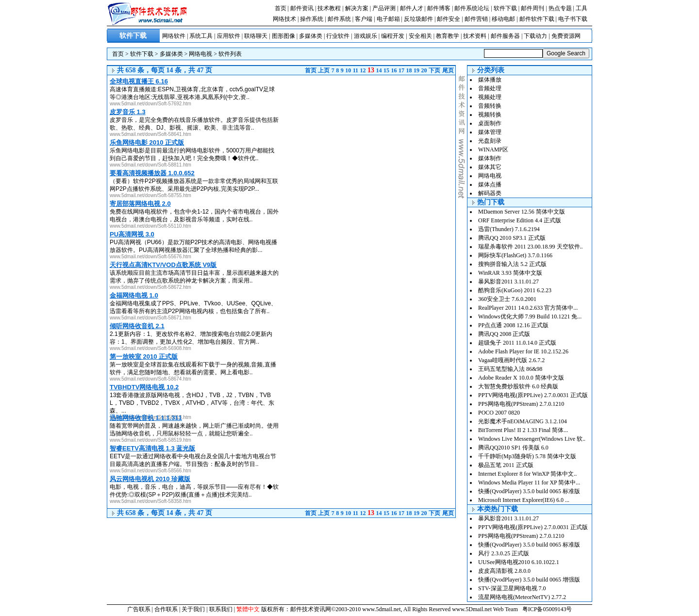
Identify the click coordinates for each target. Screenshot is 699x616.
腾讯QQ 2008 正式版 (504, 334)
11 (356, 70)
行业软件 (338, 36)
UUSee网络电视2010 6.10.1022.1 (519, 562)
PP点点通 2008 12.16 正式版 (513, 325)
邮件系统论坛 (472, 8)
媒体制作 (490, 158)
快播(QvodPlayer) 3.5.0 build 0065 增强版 (529, 580)
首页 (281, 8)
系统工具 (201, 36)
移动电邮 (503, 19)
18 (409, 70)
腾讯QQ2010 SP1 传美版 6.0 (513, 448)
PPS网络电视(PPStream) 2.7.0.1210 (521, 404)
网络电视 (200, 54)
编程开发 (393, 36)
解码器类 (490, 193)
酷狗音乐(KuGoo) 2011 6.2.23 (515, 290)
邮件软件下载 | (539, 19)
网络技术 (284, 19)
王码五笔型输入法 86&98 (510, 369)
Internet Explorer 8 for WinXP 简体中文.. (527, 474)
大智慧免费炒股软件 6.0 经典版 (518, 386)
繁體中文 (248, 609)
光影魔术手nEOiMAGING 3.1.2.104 (523, 421)
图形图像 (283, 36)
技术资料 (475, 36)
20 (424, 70)
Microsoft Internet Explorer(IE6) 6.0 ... (524, 500)
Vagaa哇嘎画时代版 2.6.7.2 (511, 360)
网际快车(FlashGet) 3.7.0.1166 (515, 255)
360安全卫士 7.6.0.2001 (507, 299)
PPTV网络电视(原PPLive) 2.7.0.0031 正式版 (533, 395)
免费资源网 (566, 36)
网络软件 (174, 36)
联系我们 (221, 609)
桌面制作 (490, 123)
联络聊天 (256, 36)
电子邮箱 (388, 19)
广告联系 (139, 609)
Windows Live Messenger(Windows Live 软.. (532, 439)
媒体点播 (490, 184)
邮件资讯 (302, 8)
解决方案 (357, 8)
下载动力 (535, 36)
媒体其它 (490, 167)
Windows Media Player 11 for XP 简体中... (529, 483)
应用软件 (229, 36)
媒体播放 (490, 80)
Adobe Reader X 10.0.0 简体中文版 (521, 378)
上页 (324, 70)
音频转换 (490, 106)
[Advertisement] (374, 143)
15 (386, 70)
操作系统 (312, 19)
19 (416, 70)
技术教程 (329, 8)
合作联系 (166, 609)
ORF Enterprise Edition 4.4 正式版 (520, 220)
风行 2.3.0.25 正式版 (504, 553)
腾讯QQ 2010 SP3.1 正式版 (512, 238)
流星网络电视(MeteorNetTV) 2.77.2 (522, 597)
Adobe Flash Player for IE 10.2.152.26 (523, 351)
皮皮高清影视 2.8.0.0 (504, 571)
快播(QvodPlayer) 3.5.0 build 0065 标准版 (529, 491)
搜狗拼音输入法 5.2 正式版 (512, 264)
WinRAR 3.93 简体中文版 (510, 273)
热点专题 (560, 8)
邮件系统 (339, 19)
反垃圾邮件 (418, 19)
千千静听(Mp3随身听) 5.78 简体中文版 (527, 456)
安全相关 (420, 36)
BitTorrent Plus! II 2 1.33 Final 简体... (523, 430)
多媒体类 (311, 36)
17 (401, 70)
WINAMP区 (493, 150)
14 (379, 70)
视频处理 (490, 97)
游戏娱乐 (366, 36)
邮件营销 (476, 19)
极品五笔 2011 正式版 (506, 465)
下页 (434, 70)
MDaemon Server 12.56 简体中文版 (522, 212)
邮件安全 (449, 19)
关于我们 (193, 609)
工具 (582, 8)
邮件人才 (412, 8)
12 (363, 70)
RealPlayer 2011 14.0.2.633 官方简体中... (528, 308)
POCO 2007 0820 (499, 413)
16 (394, 70)
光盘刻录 (490, 141)
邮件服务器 (505, 36)
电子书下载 (573, 19)
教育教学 (448, 36)
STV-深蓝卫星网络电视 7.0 (512, 588)
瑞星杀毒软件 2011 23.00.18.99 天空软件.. (531, 247)
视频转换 (490, 115)
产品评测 (384, 8)
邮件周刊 (533, 8)
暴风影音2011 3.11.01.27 (508, 282)
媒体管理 (490, 132)
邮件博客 (439, 8)
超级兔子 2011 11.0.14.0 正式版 (517, 343)
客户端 (364, 19)
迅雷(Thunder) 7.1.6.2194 (509, 229)
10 (348, 70)
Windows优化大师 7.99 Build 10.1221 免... (530, 316)
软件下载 (505, 8)
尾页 (448, 70)
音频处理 (490, 88)
